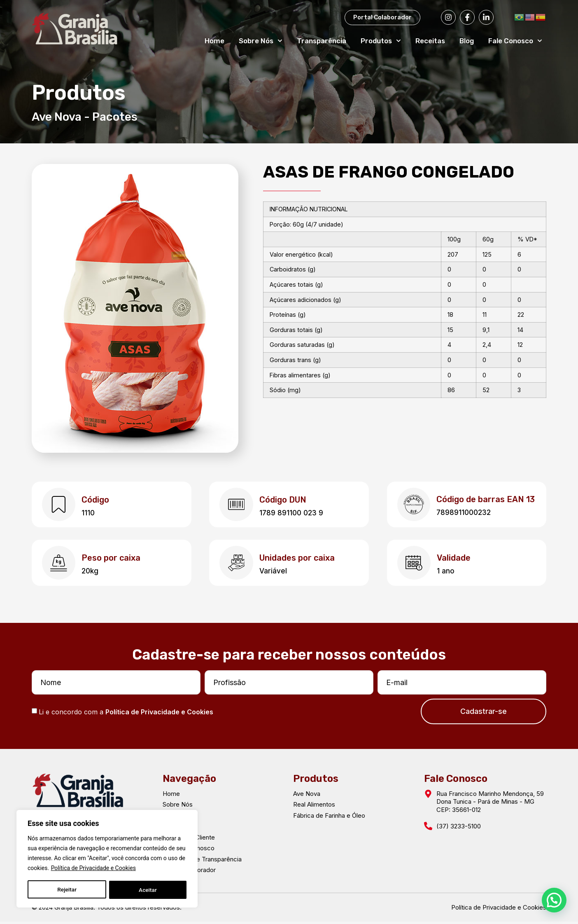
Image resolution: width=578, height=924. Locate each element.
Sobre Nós (261, 41)
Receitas (430, 41)
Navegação (189, 781)
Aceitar (148, 890)
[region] (107, 859)
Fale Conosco (515, 41)
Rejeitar (67, 890)
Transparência (322, 41)
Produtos (381, 41)
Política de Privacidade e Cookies (93, 869)
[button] (554, 899)
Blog (467, 41)
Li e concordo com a (126, 714)
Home (214, 41)
